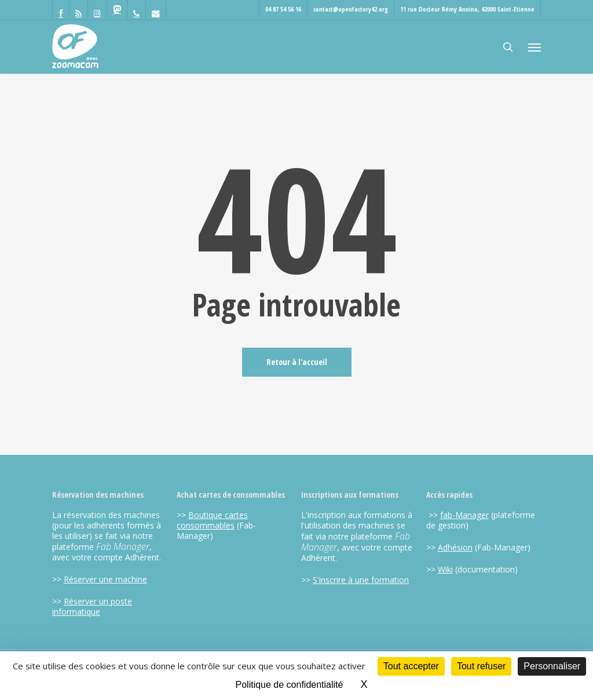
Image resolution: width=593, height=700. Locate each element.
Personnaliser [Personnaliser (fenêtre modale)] (552, 666)
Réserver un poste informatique (92, 606)
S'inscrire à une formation (361, 580)
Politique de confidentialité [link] (290, 685)
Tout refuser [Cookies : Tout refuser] (481, 666)
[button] (535, 47)
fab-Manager (464, 515)
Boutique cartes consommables (212, 520)
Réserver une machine (105, 579)
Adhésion (455, 547)
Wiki (445, 569)
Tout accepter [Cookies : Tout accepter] (411, 666)
